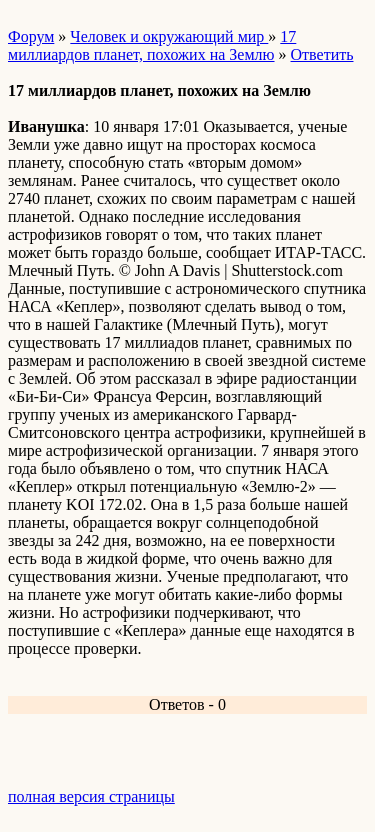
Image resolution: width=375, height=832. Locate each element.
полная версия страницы (91, 796)
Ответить (322, 54)
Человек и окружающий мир (169, 36)
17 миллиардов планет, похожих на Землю (152, 45)
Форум (31, 36)
